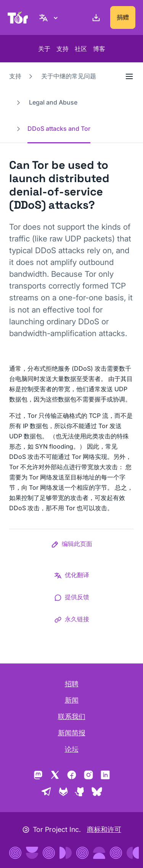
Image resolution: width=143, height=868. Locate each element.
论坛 (72, 749)
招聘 (72, 684)
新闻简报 (72, 733)
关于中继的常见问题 (69, 76)
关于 (44, 49)
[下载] (95, 17)
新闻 (72, 700)
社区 (81, 49)
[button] (72, 545)
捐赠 (123, 17)
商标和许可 (104, 829)
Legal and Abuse (53, 102)
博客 (99, 49)
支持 (63, 49)
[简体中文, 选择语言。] (50, 17)
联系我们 (72, 716)
